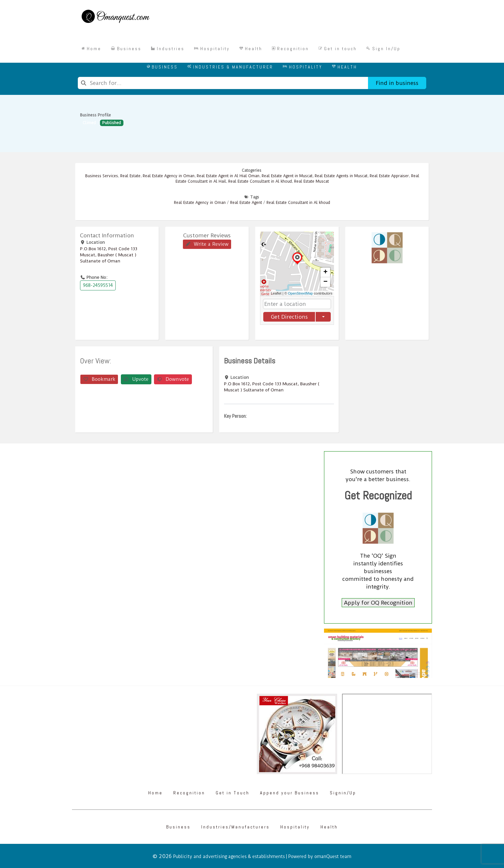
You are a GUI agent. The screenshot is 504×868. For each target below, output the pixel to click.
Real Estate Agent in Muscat (287, 176)
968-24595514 (98, 285)
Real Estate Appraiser (389, 176)
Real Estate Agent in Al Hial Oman (228, 176)
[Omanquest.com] (115, 17)
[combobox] (223, 83)
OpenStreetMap (301, 293)
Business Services (102, 176)
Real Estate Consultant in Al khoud (260, 181)
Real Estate (130, 176)
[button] (297, 264)
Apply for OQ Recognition (378, 603)
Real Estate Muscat (311, 181)
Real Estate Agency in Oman (169, 176)
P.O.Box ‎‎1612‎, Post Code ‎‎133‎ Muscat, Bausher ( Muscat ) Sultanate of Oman (109, 255)
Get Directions (289, 317)
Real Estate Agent (246, 203)
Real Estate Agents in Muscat (341, 176)
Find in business (397, 83)
